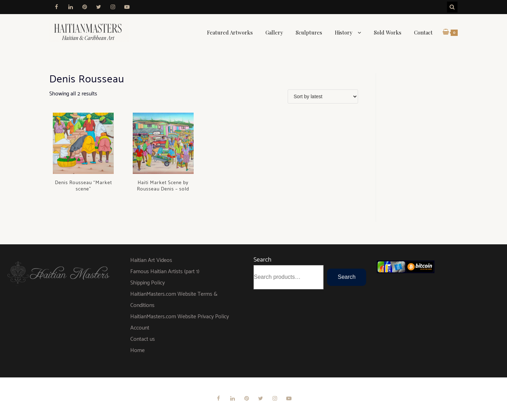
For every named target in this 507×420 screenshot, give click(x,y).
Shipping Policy (148, 283)
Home (137, 350)
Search (262, 260)
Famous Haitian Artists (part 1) (165, 272)
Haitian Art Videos (151, 260)
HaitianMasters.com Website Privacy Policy (180, 317)
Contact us (143, 339)
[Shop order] (323, 96)
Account (140, 328)
